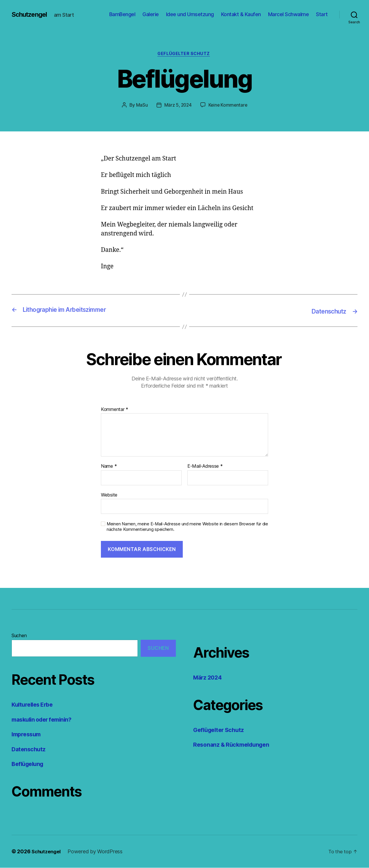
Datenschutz (29, 749)
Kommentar (115, 410)
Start (322, 14)
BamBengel (122, 14)
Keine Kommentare (228, 106)
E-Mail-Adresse (205, 467)
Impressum (27, 735)
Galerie (151, 14)
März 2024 (209, 678)
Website (109, 495)
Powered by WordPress (97, 852)
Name (109, 467)
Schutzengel (31, 14)
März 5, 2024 (177, 106)
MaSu (141, 106)
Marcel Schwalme (289, 14)
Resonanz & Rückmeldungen (234, 745)
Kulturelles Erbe (34, 705)
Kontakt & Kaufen (241, 14)
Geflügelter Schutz (185, 54)
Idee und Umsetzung (190, 14)
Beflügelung (29, 764)
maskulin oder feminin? (44, 720)
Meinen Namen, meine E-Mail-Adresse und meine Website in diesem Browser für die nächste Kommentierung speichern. (187, 527)
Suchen (19, 636)
